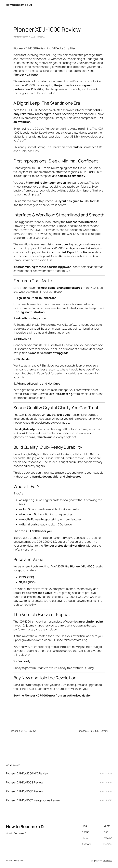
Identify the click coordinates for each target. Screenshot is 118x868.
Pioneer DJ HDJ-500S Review (24, 783)
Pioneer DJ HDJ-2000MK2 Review (27, 774)
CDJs (33, 37)
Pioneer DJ (41, 37)
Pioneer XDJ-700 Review (23, 731)
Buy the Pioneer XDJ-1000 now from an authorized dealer (52, 695)
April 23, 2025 (106, 774)
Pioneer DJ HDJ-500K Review (24, 791)
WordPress (107, 861)
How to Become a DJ (19, 5)
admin (26, 37)
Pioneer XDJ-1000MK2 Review (92, 731)
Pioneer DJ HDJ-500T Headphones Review (33, 800)
